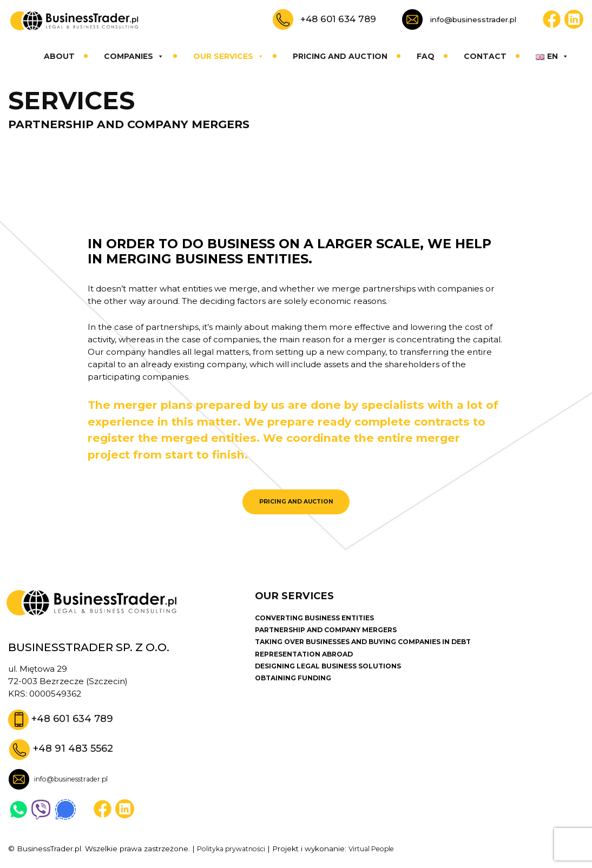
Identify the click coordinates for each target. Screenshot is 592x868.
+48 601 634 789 (338, 19)
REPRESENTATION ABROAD (310, 666)
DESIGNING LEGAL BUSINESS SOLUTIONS (338, 679)
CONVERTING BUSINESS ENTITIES (322, 627)
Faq (426, 56)
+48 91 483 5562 (77, 752)
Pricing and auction (340, 56)
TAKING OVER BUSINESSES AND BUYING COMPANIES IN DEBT (377, 653)
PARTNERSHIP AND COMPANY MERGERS (334, 640)
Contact (485, 56)
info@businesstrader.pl (473, 19)
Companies (134, 56)
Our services (229, 56)
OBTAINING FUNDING (297, 692)
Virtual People (381, 853)
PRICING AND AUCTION (296, 504)
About (59, 56)
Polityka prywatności (235, 853)
